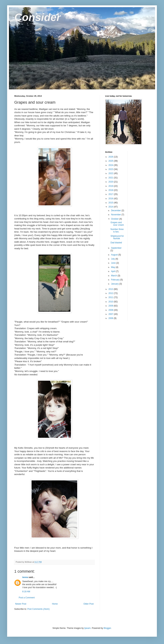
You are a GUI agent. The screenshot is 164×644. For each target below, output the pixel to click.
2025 (111, 161)
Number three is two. (117, 230)
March (114, 276)
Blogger (107, 628)
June (114, 263)
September (116, 248)
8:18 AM (26, 592)
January (115, 284)
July (113, 259)
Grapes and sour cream (117, 224)
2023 (111, 169)
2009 (111, 306)
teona (25, 577)
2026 (111, 157)
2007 (111, 314)
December (116, 211)
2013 (111, 289)
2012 (111, 293)
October (115, 219)
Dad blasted (116, 243)
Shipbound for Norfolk (117, 237)
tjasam (87, 628)
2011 (111, 297)
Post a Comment (27, 598)
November (116, 215)
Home (55, 604)
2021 (111, 178)
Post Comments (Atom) (38, 609)
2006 (111, 318)
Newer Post (21, 604)
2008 (111, 310)
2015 (111, 203)
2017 (111, 194)
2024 (111, 165)
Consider (37, 17)
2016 (111, 199)
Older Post (89, 604)
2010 (111, 302)
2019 (111, 186)
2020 (111, 182)
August (115, 255)
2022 (111, 173)
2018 (111, 190)
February (116, 280)
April (113, 271)
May (113, 267)
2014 (111, 207)
